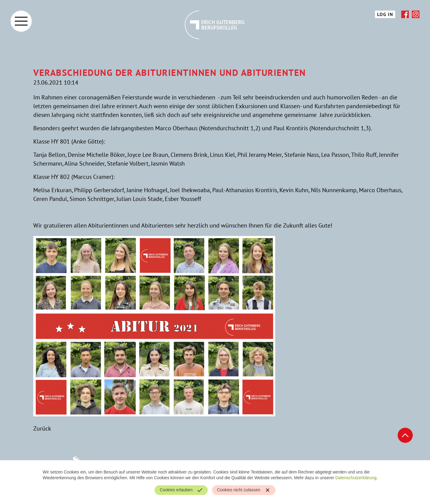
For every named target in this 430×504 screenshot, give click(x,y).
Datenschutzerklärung (356, 478)
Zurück (42, 428)
